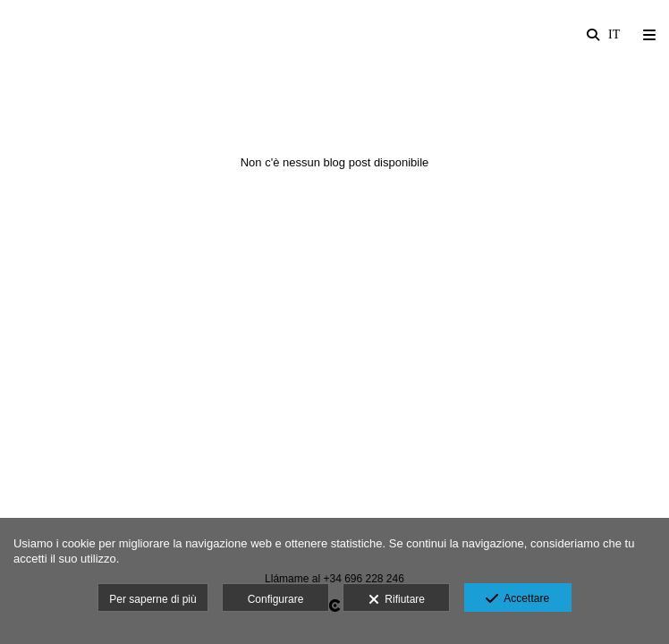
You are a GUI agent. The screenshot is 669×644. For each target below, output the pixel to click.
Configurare (276, 599)
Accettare (517, 599)
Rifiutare (397, 600)
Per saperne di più (152, 599)
